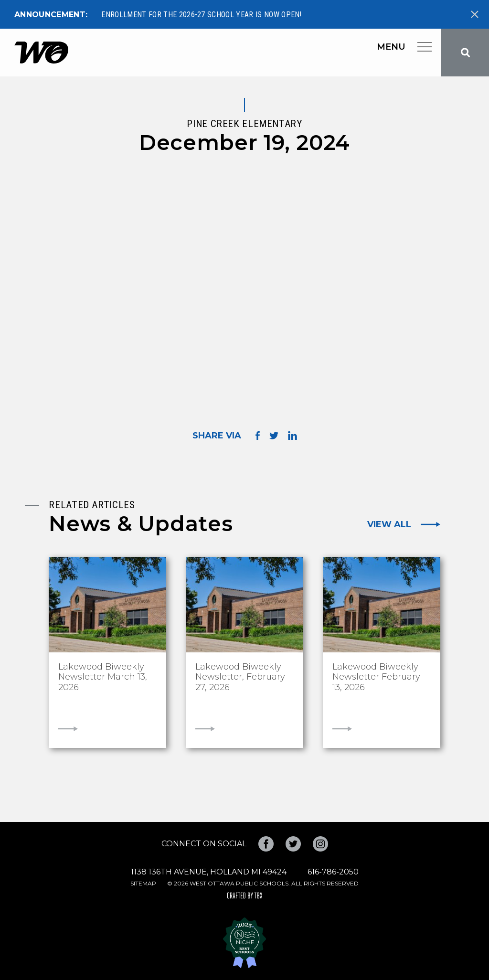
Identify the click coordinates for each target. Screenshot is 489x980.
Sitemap (143, 883)
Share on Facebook (258, 435)
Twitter (293, 844)
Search (465, 53)
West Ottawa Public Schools (41, 53)
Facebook (266, 844)
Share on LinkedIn (292, 436)
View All (389, 524)
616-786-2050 (333, 872)
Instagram (320, 844)
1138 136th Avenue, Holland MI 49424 (209, 872)
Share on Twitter (274, 436)
